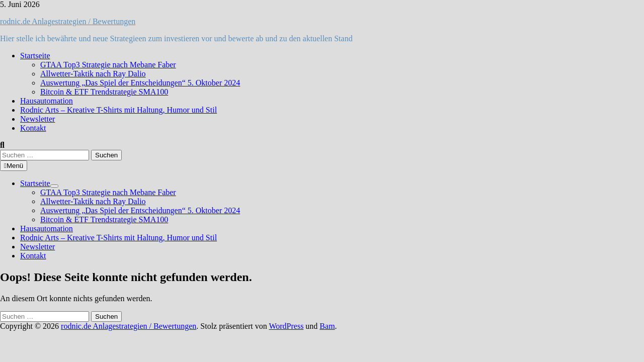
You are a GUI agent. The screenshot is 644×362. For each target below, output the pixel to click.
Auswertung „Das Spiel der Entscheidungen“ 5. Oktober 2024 (140, 83)
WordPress (286, 326)
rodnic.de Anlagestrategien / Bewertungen (68, 21)
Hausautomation (47, 101)
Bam (327, 326)
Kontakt (33, 128)
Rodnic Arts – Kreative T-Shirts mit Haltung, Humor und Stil (118, 110)
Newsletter (37, 119)
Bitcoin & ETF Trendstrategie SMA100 (104, 92)
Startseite (35, 56)
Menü (14, 166)
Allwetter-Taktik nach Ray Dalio (93, 74)
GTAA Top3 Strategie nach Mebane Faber (108, 65)
